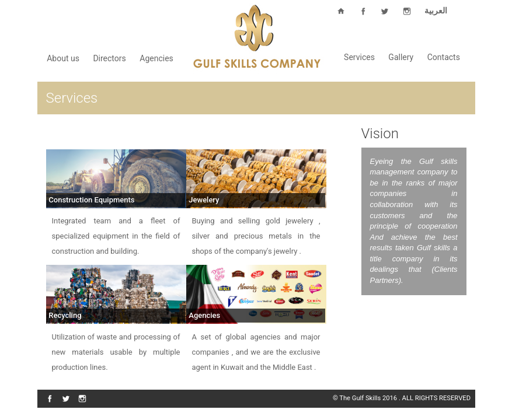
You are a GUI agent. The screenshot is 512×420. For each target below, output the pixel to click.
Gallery (401, 57)
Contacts (444, 57)
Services (359, 57)
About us (63, 58)
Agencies (156, 58)
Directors (109, 58)
